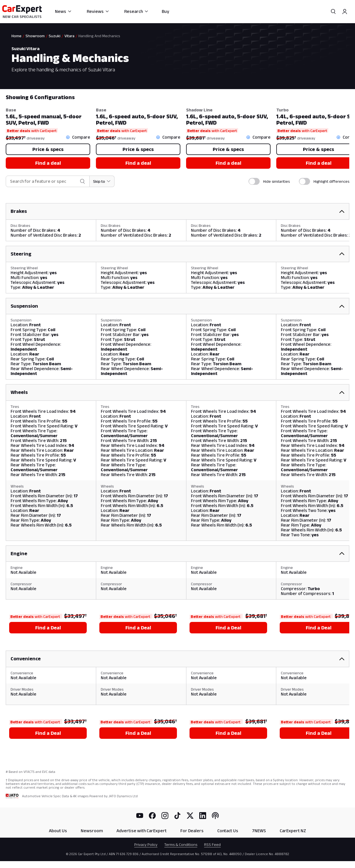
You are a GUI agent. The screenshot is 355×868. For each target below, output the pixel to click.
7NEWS (259, 831)
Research (136, 11)
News (63, 11)
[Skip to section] (102, 181)
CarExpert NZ (293, 831)
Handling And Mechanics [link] (99, 36)
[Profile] (345, 11)
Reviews (98, 11)
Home (16, 36)
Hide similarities (276, 181)
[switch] (254, 181)
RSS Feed (212, 845)
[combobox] (44, 181)
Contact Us (228, 831)
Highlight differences (331, 181)
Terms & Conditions (181, 845)
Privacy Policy (146, 845)
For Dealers (192, 831)
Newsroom (92, 831)
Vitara (69, 36)
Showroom (35, 36)
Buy (165, 11)
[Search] (333, 11)
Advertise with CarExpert (142, 831)
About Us (58, 831)
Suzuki (55, 36)
